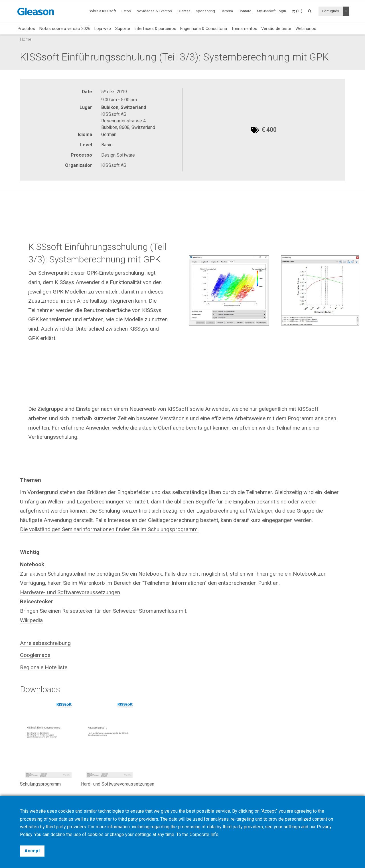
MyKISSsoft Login (271, 11)
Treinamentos (244, 29)
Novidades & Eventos (154, 11)
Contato (245, 11)
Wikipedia (31, 620)
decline (58, 834)
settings (143, 834)
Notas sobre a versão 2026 (65, 29)
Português (331, 11)
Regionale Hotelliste (44, 667)
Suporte (123, 29)
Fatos (126, 11)
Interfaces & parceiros (155, 29)
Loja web (103, 29)
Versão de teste (276, 29)
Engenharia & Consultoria (204, 29)
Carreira (227, 11)
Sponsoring (205, 11)
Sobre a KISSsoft (102, 11)
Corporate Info (204, 834)
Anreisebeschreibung (45, 643)
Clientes (184, 11)
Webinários (306, 29)
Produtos (26, 29)
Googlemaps (35, 655)
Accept (32, 851)
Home (26, 40)
